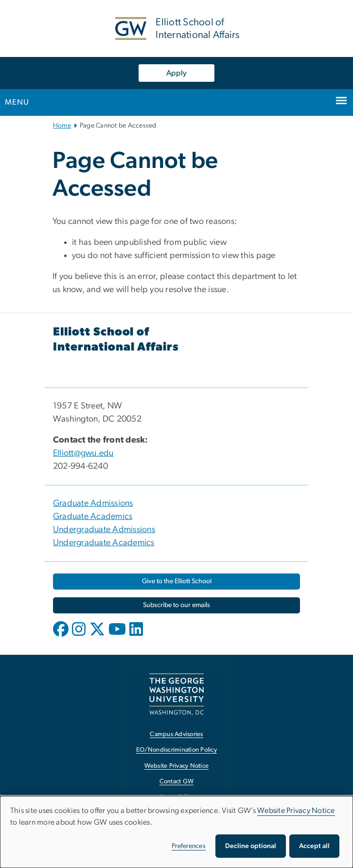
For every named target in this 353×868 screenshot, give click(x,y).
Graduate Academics (93, 517)
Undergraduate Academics (104, 543)
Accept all (314, 846)
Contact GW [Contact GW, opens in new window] (177, 782)
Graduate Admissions (93, 503)
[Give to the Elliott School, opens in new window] (176, 582)
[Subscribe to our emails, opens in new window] (176, 605)
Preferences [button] (189, 846)
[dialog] (176, 832)
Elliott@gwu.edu (83, 453)
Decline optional (251, 846)
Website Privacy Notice (296, 811)
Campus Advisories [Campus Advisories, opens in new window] (176, 734)
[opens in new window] (62, 636)
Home (62, 126)
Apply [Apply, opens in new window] (176, 73)
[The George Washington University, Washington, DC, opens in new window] (176, 694)
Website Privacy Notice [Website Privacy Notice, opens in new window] (177, 766)
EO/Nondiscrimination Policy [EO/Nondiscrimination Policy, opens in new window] (176, 750)
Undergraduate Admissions (104, 530)
